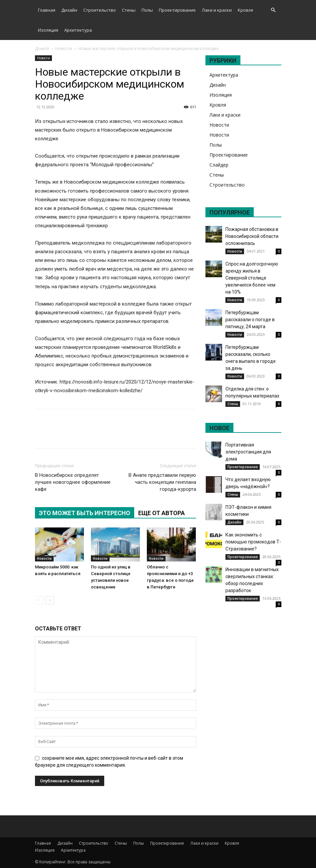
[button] (273, 10)
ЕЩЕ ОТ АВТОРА (161, 513)
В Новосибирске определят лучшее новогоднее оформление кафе (73, 482)
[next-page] (50, 600)
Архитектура (78, 30)
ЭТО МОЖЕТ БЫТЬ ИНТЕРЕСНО (85, 513)
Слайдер (219, 165)
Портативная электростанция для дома (248, 452)
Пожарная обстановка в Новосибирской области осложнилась (252, 236)
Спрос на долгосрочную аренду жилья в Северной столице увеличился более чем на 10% (252, 278)
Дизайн (69, 10)
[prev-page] (39, 600)
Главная (47, 10)
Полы (147, 10)
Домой (42, 48)
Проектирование (177, 10)
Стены (129, 10)
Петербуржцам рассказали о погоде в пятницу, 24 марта (250, 320)
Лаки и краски (217, 10)
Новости (64, 48)
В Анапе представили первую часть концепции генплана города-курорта (162, 482)
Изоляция (48, 30)
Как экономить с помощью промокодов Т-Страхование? (253, 542)
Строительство (100, 10)
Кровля (245, 10)
